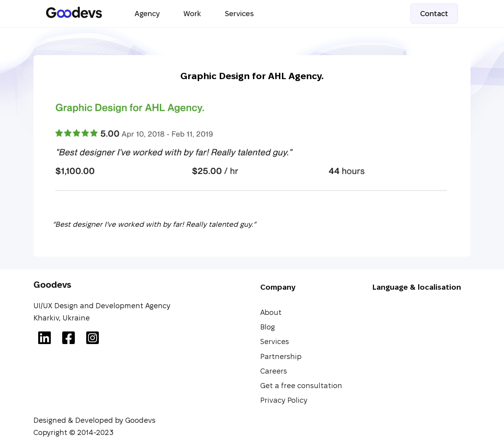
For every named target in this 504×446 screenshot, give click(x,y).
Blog (268, 327)
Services (239, 14)
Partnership (281, 356)
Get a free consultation (301, 386)
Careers (274, 371)
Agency (147, 14)
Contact (434, 14)
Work (192, 14)
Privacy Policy (284, 400)
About (271, 312)
